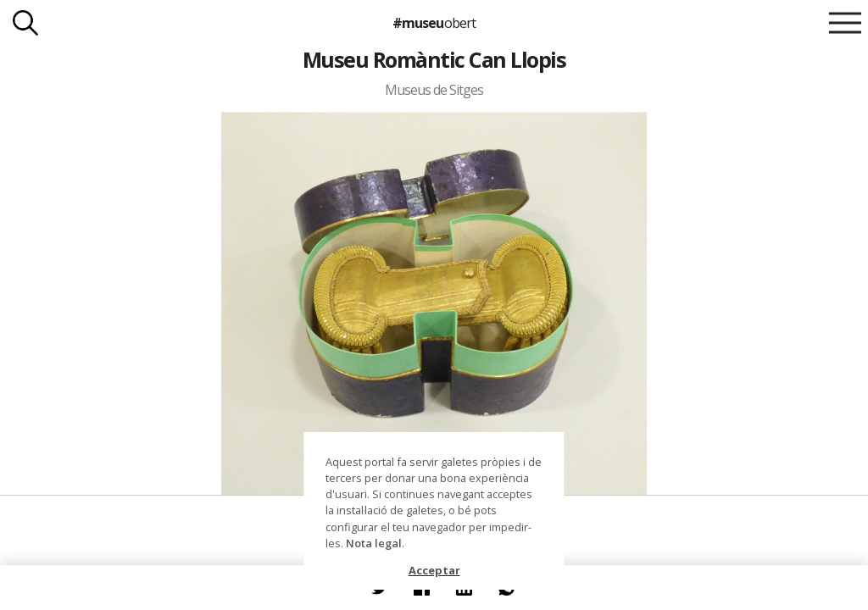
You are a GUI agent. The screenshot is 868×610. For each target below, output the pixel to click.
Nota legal (374, 543)
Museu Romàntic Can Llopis (434, 59)
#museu (434, 23)
